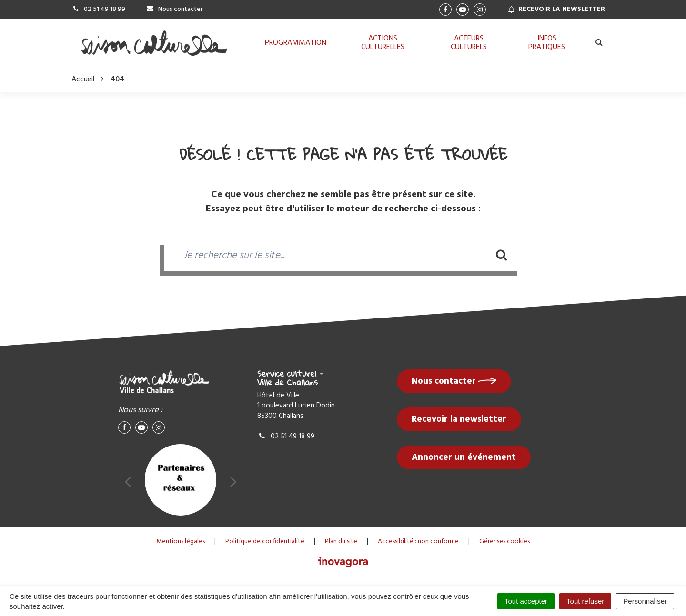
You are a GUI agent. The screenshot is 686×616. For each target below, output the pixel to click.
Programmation (296, 43)
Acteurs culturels (469, 43)
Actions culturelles (383, 43)
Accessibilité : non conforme (418, 541)
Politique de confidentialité (265, 541)
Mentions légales (181, 541)
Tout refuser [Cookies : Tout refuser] (585, 601)
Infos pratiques (547, 43)
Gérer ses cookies (504, 541)
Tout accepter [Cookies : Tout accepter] (526, 601)
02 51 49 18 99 (286, 437)
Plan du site (341, 541)
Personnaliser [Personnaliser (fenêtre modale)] (645, 601)
